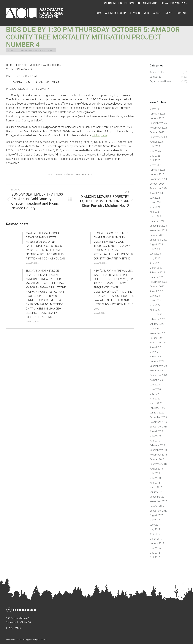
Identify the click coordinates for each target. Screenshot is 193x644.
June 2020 (155, 389)
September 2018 (159, 464)
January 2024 (157, 221)
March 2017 (156, 539)
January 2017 (157, 543)
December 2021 (158, 329)
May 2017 (155, 529)
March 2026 (156, 109)
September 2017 (159, 511)
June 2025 (155, 151)
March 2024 (156, 216)
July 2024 (155, 198)
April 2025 (155, 160)
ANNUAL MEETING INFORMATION (122, 3)
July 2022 (155, 296)
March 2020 (156, 403)
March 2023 (156, 268)
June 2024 (155, 202)
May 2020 (155, 394)
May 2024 (155, 207)
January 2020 (157, 413)
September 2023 (159, 240)
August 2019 (156, 431)
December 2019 (158, 417)
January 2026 (157, 118)
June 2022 (155, 301)
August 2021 (156, 347)
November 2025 (158, 128)
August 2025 (156, 142)
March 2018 (156, 487)
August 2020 (156, 380)
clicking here (100, 135)
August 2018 (156, 469)
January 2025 (157, 174)
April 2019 (155, 441)
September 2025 (159, 137)
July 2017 (155, 520)
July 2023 (155, 249)
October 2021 (157, 338)
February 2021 (157, 357)
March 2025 (156, 165)
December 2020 (158, 366)
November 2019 (158, 422)
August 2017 (156, 515)
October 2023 (157, 235)
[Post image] (14, 238)
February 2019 (157, 445)
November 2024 (158, 179)
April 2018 (155, 483)
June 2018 (155, 478)
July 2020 (155, 385)
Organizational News (65, 174)
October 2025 (157, 132)
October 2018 (157, 459)
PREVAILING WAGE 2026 (174, 3)
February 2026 (157, 114)
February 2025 (157, 170)
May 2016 (155, 553)
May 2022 (155, 305)
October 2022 (157, 287)
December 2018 (158, 450)
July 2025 (155, 146)
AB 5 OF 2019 (150, 3)
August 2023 (156, 244)
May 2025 (155, 156)
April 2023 (155, 263)
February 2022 (157, 319)
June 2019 (155, 436)
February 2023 (157, 273)
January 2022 (157, 324)
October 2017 (157, 506)
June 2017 (155, 525)
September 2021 (159, 343)
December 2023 (158, 226)
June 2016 (155, 548)
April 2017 (155, 534)
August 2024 (156, 193)
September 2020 (159, 375)
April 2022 (155, 310)
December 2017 (158, 497)
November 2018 (158, 455)
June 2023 (155, 254)
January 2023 (157, 277)
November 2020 (158, 371)
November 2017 (158, 501)
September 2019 (159, 427)
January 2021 (157, 361)
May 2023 (155, 258)
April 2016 (155, 557)
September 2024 (159, 188)
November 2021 (158, 333)
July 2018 (155, 473)
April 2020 (155, 399)
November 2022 (158, 282)
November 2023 (158, 230)
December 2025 (158, 123)
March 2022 (156, 315)
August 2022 (156, 291)
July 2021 (155, 352)
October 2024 (157, 184)
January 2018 (157, 492)
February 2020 (157, 408)
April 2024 (155, 212)
